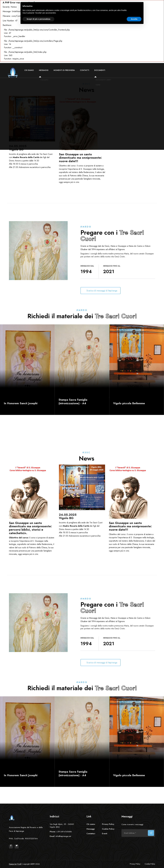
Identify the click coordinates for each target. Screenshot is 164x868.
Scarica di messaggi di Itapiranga (102, 291)
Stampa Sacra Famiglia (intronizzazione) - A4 (73, 401)
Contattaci (91, 834)
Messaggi (44, 70)
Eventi (105, 834)
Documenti (100, 70)
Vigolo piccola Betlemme (129, 403)
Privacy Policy (108, 824)
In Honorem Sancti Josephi (21, 403)
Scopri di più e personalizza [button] (38, 19)
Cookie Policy (108, 829)
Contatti (85, 70)
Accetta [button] (134, 19)
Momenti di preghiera (64, 70)
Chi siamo (29, 70)
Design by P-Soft (15, 864)
